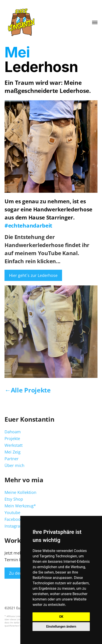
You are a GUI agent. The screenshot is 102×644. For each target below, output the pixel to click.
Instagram (14, 526)
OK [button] (61, 617)
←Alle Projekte (28, 390)
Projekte (12, 438)
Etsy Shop (14, 499)
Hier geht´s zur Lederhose (33, 275)
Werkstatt (14, 445)
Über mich (14, 465)
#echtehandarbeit (28, 225)
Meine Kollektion (20, 492)
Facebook (14, 519)
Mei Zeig (13, 452)
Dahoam (13, 432)
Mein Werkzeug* (20, 506)
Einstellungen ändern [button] (61, 626)
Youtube (12, 513)
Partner (12, 459)
